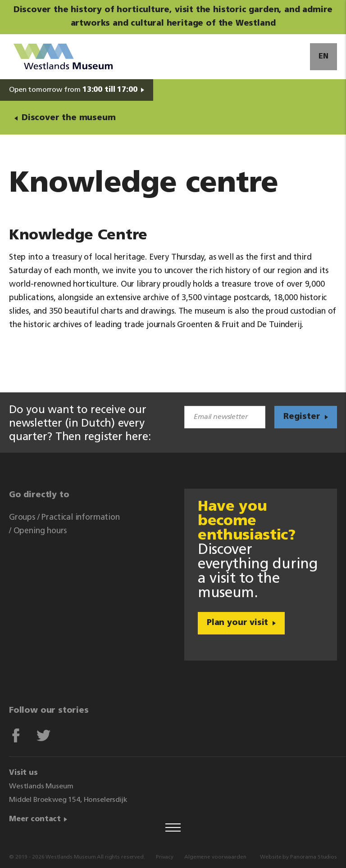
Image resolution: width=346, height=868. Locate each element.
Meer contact (35, 819)
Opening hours (40, 531)
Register (302, 417)
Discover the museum (69, 118)
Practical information (80, 518)
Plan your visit (237, 623)
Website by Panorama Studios (298, 857)
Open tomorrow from (73, 90)
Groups (22, 518)
